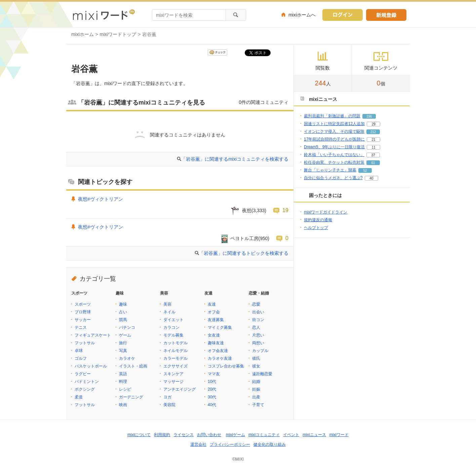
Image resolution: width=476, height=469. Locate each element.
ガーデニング (131, 397)
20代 (212, 389)
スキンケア (173, 374)
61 (373, 163)
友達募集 (216, 320)
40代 (212, 405)
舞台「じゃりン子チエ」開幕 (330, 170)
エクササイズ (175, 366)
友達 (212, 304)
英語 (123, 374)
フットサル (85, 343)
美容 (167, 304)
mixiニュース (314, 435)
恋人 (256, 327)
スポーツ (83, 304)
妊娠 (256, 389)
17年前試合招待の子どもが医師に (334, 139)
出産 (256, 397)
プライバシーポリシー (230, 444)
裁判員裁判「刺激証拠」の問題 (332, 116)
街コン (258, 320)
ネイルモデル (175, 351)
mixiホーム (83, 34)
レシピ (125, 389)
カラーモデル (175, 358)
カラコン (171, 327)
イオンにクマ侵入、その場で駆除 (334, 131)
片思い (258, 335)
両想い (258, 343)
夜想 (247, 210)
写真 (123, 351)
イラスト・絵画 (133, 366)
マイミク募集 (220, 327)
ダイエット (173, 320)
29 (374, 124)
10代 (212, 382)
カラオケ (127, 358)
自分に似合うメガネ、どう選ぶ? (333, 178)
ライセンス (184, 435)
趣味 (123, 304)
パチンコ (127, 327)
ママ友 (214, 374)
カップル (260, 351)
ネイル (169, 312)
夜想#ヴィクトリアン (101, 199)
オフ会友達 (218, 351)
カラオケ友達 (220, 358)
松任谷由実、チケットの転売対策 (334, 162)
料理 (123, 382)
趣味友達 (216, 343)
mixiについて (139, 435)
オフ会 (214, 312)
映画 (123, 405)
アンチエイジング (180, 389)
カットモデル (175, 343)
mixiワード (339, 435)
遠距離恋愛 (262, 374)
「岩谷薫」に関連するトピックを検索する (244, 253)
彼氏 (256, 358)
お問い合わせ (209, 435)
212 (373, 132)
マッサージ (173, 382)
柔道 (79, 397)
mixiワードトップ (118, 34)
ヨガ (167, 397)
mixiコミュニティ (264, 435)
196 (369, 116)
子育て (258, 405)
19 (285, 210)
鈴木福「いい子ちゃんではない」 (334, 155)
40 (371, 178)
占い (123, 312)
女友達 (214, 335)
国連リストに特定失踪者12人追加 (334, 124)
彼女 (256, 366)
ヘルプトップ (316, 228)
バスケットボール (91, 366)
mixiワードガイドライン (326, 212)
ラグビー (83, 374)
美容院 (169, 405)
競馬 (123, 320)
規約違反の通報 (318, 220)
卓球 (79, 351)
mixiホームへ (302, 15)
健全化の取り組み (270, 444)
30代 (212, 397)
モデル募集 (173, 335)
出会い (258, 312)
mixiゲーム (235, 435)
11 (374, 147)
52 (365, 171)
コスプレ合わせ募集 (226, 366)
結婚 (256, 382)
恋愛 (256, 304)
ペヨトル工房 (244, 238)
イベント (291, 435)
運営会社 (198, 444)
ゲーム (125, 335)
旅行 (123, 343)
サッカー (83, 320)
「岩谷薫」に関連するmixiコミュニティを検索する (235, 159)
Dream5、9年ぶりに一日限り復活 (334, 147)
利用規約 (162, 435)
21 (374, 140)
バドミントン (87, 382)
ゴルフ (81, 358)
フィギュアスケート (93, 335)
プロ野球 (83, 312)
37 (373, 155)
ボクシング (85, 389)
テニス (81, 327)
